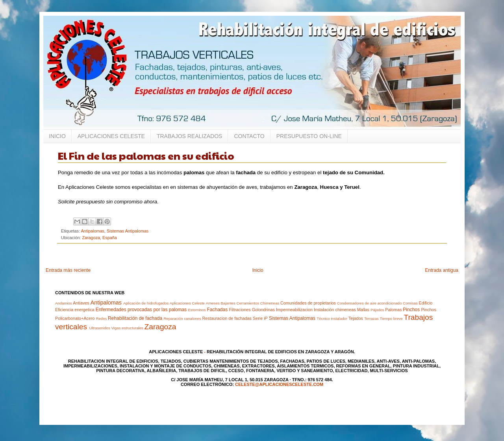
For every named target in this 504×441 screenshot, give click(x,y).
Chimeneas (270, 303)
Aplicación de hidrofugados (146, 303)
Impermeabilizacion (294, 310)
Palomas (393, 310)
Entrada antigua (442, 270)
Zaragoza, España (99, 238)
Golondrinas (263, 310)
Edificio (425, 303)
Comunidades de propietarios (308, 303)
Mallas (363, 310)
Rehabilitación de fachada (135, 318)
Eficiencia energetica (75, 310)
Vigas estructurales (127, 328)
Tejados (356, 318)
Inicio (258, 270)
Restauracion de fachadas (227, 318)
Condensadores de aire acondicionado (369, 303)
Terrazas (372, 318)
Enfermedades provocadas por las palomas (141, 310)
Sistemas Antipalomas (128, 231)
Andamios (64, 303)
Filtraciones (240, 310)
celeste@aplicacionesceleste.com (279, 384)
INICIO (57, 136)
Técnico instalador (332, 318)
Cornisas (410, 303)
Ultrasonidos (99, 328)
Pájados (377, 310)
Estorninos (197, 310)
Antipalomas (92, 231)
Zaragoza (160, 327)
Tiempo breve (391, 318)
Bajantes (228, 303)
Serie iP (260, 318)
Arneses (213, 303)
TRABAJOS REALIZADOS (189, 136)
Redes (102, 318)
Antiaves (81, 303)
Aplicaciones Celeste (187, 303)
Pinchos (411, 310)
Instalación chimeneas (335, 310)
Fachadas (217, 310)
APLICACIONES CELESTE (111, 136)
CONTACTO (249, 136)
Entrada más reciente (68, 270)
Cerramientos (248, 303)
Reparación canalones (182, 318)
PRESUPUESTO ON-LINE (309, 136)
